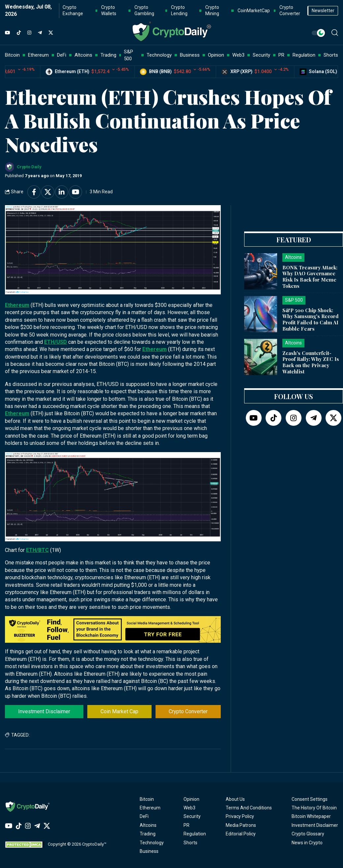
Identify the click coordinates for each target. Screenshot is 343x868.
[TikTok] (19, 33)
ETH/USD (56, 342)
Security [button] (261, 55)
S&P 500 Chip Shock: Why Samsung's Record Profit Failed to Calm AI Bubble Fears (311, 319)
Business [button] (190, 55)
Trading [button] (108, 55)
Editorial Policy (241, 834)
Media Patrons (241, 825)
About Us (235, 799)
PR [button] (281, 55)
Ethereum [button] (38, 55)
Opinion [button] (216, 55)
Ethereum (17, 305)
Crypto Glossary (308, 834)
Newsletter (323, 11)
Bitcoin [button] (12, 55)
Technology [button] (159, 55)
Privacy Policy (240, 816)
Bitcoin (147, 799)
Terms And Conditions (249, 808)
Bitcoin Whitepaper (311, 816)
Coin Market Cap (119, 711)
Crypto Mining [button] (212, 11)
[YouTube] (8, 33)
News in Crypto (307, 843)
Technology (152, 843)
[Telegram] (40, 33)
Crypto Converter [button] (290, 11)
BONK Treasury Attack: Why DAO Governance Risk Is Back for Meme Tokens (310, 277)
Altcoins (148, 825)
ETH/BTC (37, 550)
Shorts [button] (331, 55)
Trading (148, 834)
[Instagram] (29, 33)
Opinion (191, 799)
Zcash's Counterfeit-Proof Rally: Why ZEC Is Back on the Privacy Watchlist (311, 362)
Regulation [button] (304, 55)
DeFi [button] (62, 55)
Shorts (190, 843)
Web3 (189, 808)
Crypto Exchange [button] (73, 11)
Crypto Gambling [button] (144, 11)
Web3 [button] (238, 55)
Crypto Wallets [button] (109, 11)
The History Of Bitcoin (314, 808)
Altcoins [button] (83, 55)
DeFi (144, 816)
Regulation (195, 834)
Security (192, 816)
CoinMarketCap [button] (254, 11)
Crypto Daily (29, 167)
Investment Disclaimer (44, 711)
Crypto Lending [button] (179, 11)
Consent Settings (310, 799)
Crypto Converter (188, 711)
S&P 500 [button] (129, 55)
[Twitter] (51, 33)
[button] (335, 33)
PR (186, 825)
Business (149, 851)
